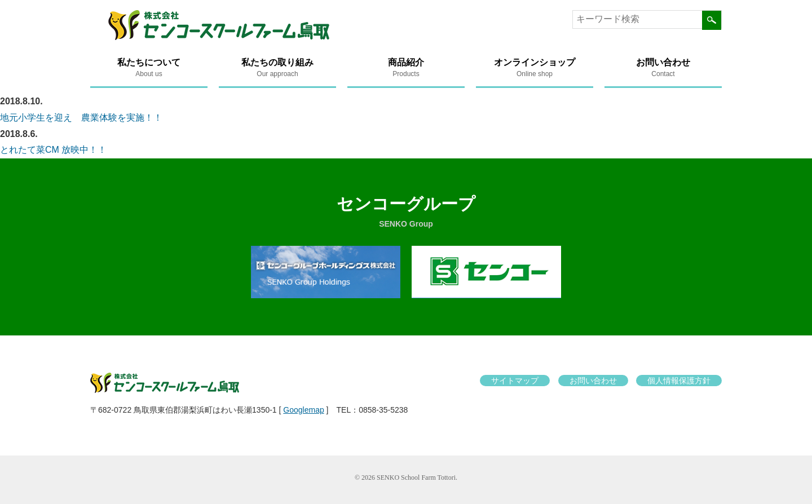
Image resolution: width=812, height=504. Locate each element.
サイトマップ (515, 381)
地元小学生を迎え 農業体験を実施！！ (81, 118)
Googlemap (303, 410)
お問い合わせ (593, 381)
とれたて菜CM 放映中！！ (53, 150)
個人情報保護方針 (679, 381)
